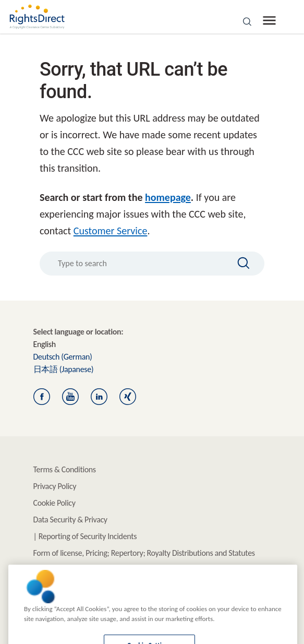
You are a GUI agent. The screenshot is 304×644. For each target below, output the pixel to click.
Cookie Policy (54, 503)
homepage (168, 197)
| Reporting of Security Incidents (85, 536)
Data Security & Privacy (70, 520)
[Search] (239, 263)
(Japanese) (64, 369)
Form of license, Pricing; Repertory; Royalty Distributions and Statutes (144, 553)
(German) (63, 357)
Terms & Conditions (65, 469)
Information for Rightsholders (81, 570)
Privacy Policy (55, 486)
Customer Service (111, 231)
